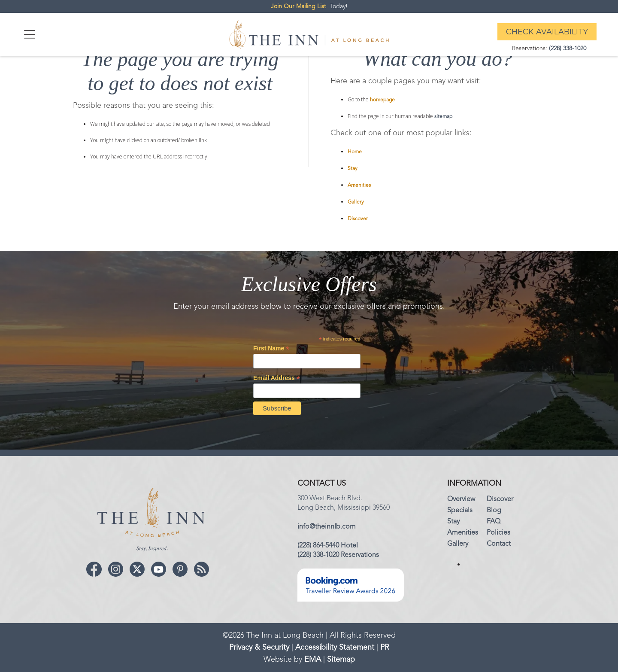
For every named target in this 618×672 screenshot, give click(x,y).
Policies (498, 533)
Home (355, 152)
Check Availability (547, 32)
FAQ (494, 522)
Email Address (277, 378)
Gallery (356, 202)
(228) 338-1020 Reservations (338, 555)
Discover (358, 219)
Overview (461, 499)
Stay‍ (453, 522)
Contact (499, 544)
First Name (271, 348)
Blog (494, 511)
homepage (382, 100)
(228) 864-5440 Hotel (328, 546)
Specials (460, 511)
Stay (353, 169)
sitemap (443, 117)
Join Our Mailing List (298, 6)
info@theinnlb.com (327, 527)
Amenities (359, 185)
